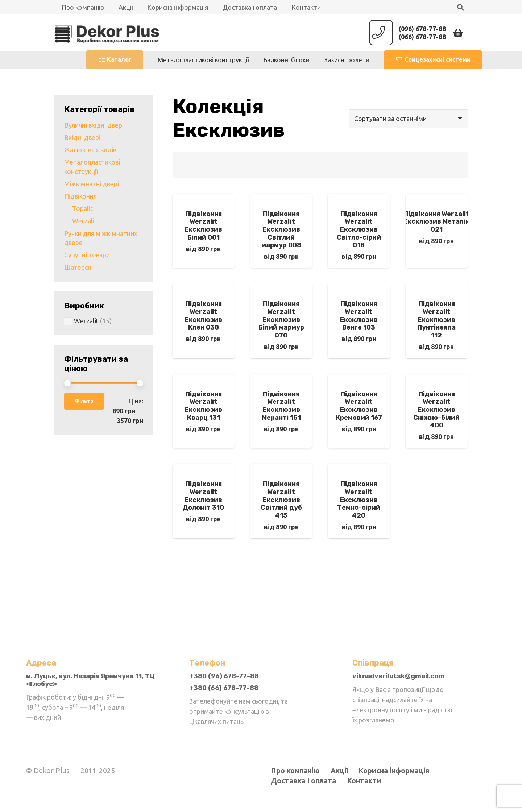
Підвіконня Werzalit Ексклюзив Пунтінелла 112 (436, 319)
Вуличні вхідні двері (94, 125)
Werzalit (84, 221)
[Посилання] (107, 33)
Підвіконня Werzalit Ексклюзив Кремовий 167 (359, 406)
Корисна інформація (394, 771)
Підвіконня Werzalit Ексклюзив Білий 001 (203, 226)
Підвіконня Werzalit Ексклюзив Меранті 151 (281, 406)
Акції (339, 771)
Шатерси (78, 267)
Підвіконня (80, 196)
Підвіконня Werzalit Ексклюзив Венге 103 (359, 316)
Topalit (82, 208)
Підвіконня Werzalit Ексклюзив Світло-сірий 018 (359, 229)
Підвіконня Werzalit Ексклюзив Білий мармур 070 (281, 319)
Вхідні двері (82, 137)
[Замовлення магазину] (408, 119)
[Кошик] (458, 33)
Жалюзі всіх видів (90, 150)
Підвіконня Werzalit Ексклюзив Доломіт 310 (203, 496)
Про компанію (295, 771)
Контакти (364, 781)
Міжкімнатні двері (92, 184)
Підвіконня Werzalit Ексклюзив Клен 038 (203, 316)
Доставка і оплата (303, 781)
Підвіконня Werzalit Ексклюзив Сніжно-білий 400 (436, 410)
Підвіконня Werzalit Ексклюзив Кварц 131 (203, 406)
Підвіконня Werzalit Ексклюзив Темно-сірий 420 (359, 500)
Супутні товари (87, 255)
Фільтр (84, 401)
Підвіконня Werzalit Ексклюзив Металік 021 (436, 222)
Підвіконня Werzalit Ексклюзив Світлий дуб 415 (281, 500)
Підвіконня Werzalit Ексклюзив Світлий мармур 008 (281, 229)
